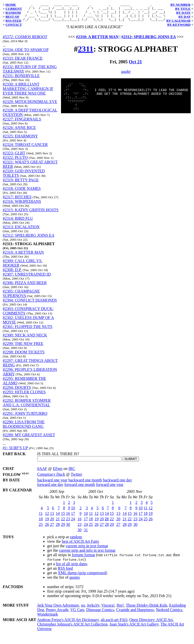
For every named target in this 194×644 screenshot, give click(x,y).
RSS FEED (13, 21)
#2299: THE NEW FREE (23, 347)
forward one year (110, 488)
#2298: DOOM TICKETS (24, 356)
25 (41, 528)
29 (63, 528)
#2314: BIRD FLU (18, 222)
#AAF (42, 472)
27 (52, 528)
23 (68, 523)
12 (47, 517)
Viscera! (108, 609)
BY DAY (185, 17)
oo (83, 609)
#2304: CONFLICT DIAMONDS (30, 304)
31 (86, 534)
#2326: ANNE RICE (19, 131)
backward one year (52, 484)
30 (68, 528)
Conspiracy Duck (51, 478)
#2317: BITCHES (17, 201)
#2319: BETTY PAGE (21, 184)
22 (63, 523)
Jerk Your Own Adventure (58, 609)
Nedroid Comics (169, 613)
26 (47, 528)
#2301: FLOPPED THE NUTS (27, 330)
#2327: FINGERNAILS (22, 123)
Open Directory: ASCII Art (151, 623)
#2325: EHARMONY (20, 140)
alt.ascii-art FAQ (114, 623)
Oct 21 (135, 65)
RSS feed (65, 572)
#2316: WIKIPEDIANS (22, 205)
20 (52, 523)
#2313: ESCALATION (21, 231)
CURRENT (14, 9)
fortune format (83, 559)
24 (73, 523)
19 (47, 523)
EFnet (57, 472)
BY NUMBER (181, 5)
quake (126, 75)
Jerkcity (93, 609)
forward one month (80, 488)
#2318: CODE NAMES (22, 192)
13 (52, 517)
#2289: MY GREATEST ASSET (29, 439)
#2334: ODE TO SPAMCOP (26, 54)
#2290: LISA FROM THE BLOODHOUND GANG (24, 428)
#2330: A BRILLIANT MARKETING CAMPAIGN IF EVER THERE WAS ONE (28, 92)
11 (41, 517)
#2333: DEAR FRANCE (23, 62)
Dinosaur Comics (100, 613)
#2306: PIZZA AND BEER (25, 286)
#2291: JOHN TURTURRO (25, 417)
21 (58, 523)
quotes (75, 581)
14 (58, 517)
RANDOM (13, 13)
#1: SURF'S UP (15, 452)
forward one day (50, 488)
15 (63, 517)
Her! (120, 609)
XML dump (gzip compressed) (82, 577)
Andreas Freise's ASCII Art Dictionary (68, 623)
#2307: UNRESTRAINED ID (27, 278)
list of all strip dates (71, 568)
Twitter (76, 478)
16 (68, 517)
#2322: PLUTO (15, 161)
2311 (85, 53)
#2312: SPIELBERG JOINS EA (28, 239)
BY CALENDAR (178, 21)
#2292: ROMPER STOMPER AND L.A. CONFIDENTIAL (27, 406)
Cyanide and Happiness (135, 613)
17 (73, 517)
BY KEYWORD (179, 25)
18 (41, 523)
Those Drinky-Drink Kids (146, 609)
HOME (11, 5)
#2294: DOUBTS (17, 391)
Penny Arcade (57, 613)
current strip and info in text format (87, 554)
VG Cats (77, 613)
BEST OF (12, 17)
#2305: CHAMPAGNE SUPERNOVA (21, 297)
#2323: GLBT (14, 157)
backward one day (117, 484)
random (76, 541)
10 (73, 512)
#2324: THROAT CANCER (25, 148)
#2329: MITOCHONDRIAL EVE (30, 105)
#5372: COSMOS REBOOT (25, 41)
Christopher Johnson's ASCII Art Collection (72, 628)
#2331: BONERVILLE (21, 79)
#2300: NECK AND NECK (25, 339)
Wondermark (48, 618)
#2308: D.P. (12, 273)
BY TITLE (183, 9)
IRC (72, 472)
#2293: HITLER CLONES (24, 396)
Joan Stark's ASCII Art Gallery (134, 628)
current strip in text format (87, 550)
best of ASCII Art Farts (80, 545)
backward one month (85, 484)
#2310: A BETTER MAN (23, 256)
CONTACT (14, 25)
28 (58, 528)
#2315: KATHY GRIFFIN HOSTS (31, 214)
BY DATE (183, 13)
